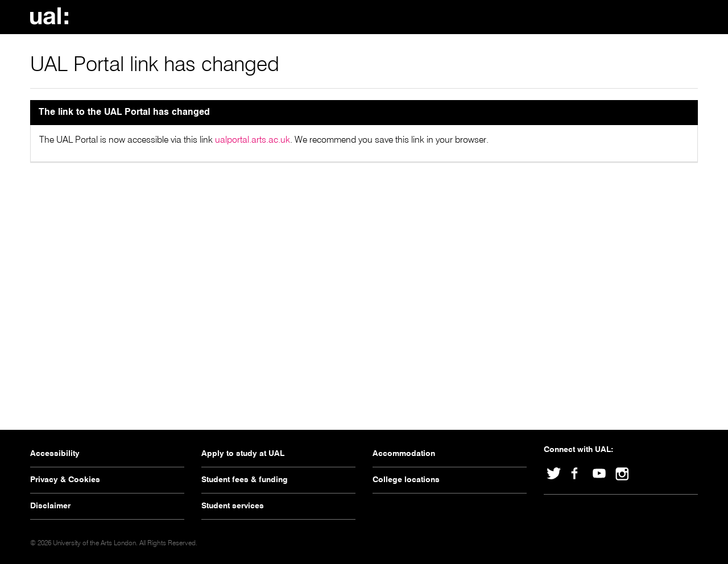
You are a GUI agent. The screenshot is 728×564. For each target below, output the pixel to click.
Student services (233, 506)
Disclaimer (50, 506)
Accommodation (404, 454)
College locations (406, 480)
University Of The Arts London (53, 16)
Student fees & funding (245, 480)
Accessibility (55, 454)
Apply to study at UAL (243, 454)
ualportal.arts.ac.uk (253, 140)
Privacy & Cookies (65, 480)
